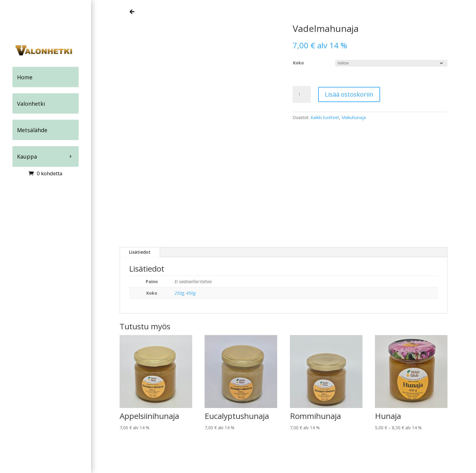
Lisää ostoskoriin (349, 94)
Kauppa (27, 156)
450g (191, 293)
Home (25, 77)
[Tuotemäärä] (302, 94)
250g (179, 293)
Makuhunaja (354, 117)
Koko (298, 63)
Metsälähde (32, 129)
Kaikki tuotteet (325, 117)
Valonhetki (31, 103)
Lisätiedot (140, 252)
